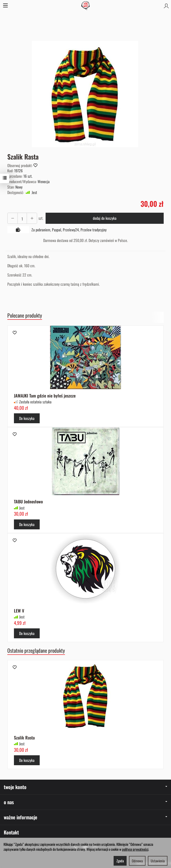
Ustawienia (158, 861)
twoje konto (85, 787)
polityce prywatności (135, 849)
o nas (85, 802)
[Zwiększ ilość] (13, 218)
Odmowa (137, 861)
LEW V (19, 611)
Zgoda (120, 861)
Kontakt (11, 832)
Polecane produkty (25, 315)
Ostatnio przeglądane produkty (36, 650)
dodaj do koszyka (105, 218)
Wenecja (44, 181)
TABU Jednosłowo (29, 501)
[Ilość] (22, 218)
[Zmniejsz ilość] (32, 218)
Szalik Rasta (24, 737)
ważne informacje (85, 817)
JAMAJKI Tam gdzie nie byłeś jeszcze (45, 395)
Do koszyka (27, 418)
